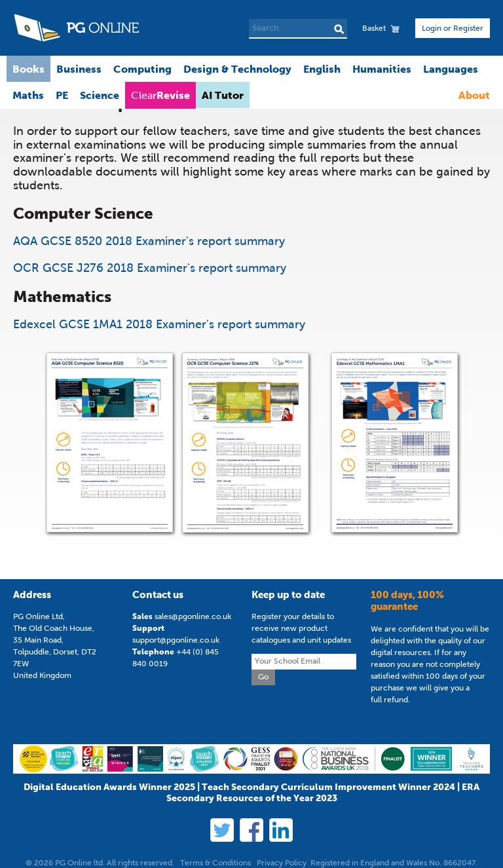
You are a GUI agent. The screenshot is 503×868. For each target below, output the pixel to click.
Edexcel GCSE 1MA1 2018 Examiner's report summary (159, 324)
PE (62, 95)
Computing (142, 69)
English (322, 69)
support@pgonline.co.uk (176, 640)
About (474, 95)
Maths (28, 95)
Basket (374, 28)
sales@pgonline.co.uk (193, 616)
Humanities (382, 69)
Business (79, 69)
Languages (451, 69)
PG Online (76, 28)
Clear (160, 95)
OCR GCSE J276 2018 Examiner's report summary (150, 268)
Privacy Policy (282, 863)
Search (339, 29)
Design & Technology (237, 69)
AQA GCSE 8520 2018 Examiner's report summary (149, 241)
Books (28, 69)
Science (100, 95)
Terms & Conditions (215, 863)
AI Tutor (223, 95)
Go (263, 677)
